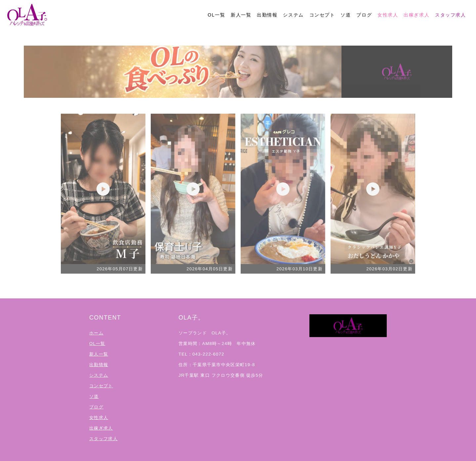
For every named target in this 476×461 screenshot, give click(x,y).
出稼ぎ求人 (416, 15)
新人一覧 (241, 15)
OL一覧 (216, 15)
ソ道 (346, 15)
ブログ (364, 15)
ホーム (96, 333)
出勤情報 (267, 15)
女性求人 (388, 15)
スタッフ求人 (451, 15)
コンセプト (322, 15)
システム (293, 15)
